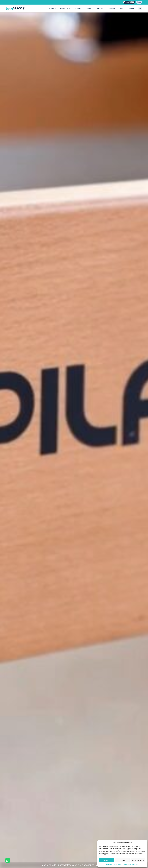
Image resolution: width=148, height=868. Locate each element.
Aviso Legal (135, 865)
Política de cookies (112, 865)
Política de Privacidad (124, 865)
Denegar (122, 860)
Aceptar (107, 860)
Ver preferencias (138, 860)
